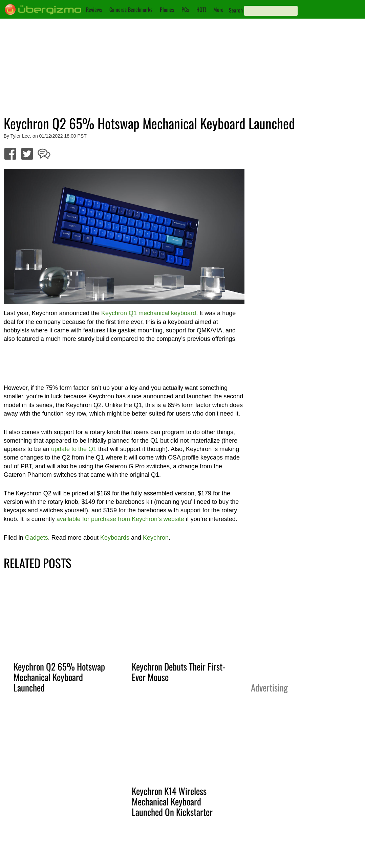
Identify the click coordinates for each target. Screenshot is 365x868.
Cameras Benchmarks (131, 9)
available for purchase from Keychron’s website (120, 519)
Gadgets (37, 538)
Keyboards (115, 538)
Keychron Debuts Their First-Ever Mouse (178, 672)
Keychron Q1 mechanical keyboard (149, 313)
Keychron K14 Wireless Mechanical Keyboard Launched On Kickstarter (172, 801)
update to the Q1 (74, 449)
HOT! (201, 9)
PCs (185, 9)
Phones (167, 9)
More (218, 9)
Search (236, 10)
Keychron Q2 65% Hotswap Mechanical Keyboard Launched (59, 677)
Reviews (94, 9)
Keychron (156, 538)
